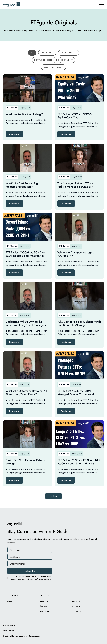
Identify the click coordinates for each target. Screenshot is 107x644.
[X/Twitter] (77, 611)
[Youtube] (76, 601)
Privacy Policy (9, 625)
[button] (14, 134)
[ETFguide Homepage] (12, 5)
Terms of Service (10, 631)
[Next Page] (53, 496)
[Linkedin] (76, 606)
